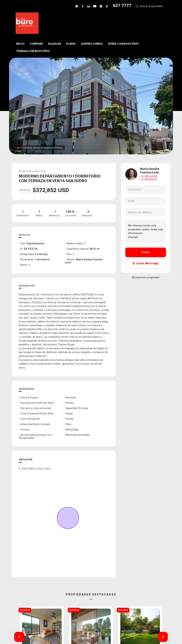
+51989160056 (149, 177)
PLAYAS (71, 44)
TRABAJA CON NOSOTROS (33, 51)
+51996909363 (149, 180)
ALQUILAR (54, 44)
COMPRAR (36, 44)
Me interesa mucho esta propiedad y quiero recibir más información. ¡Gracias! (146, 231)
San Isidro (27, 171)
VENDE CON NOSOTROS (123, 44)
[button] (19, 637)
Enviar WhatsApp (146, 263)
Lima (36, 171)
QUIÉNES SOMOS (92, 44)
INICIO (20, 44)
